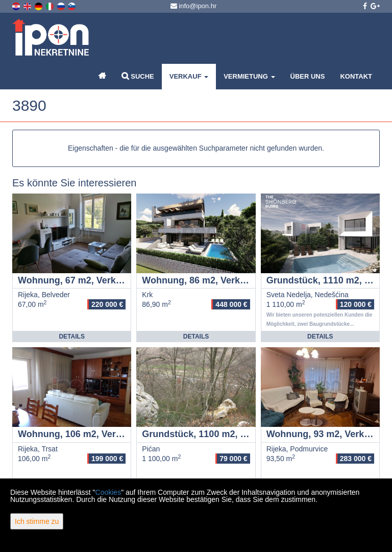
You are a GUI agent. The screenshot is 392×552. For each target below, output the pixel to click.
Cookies (108, 492)
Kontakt (356, 76)
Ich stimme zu (37, 521)
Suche (138, 76)
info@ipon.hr (194, 6)
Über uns (308, 76)
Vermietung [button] (249, 76)
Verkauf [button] (189, 76)
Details (71, 337)
